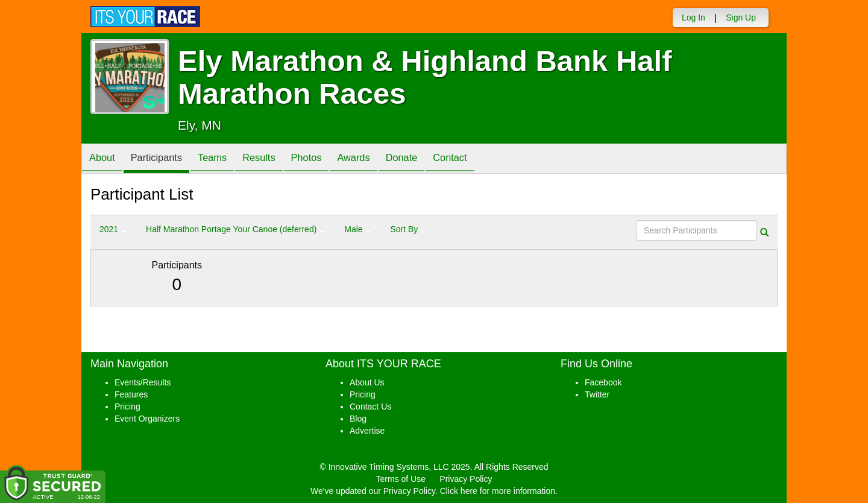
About (104, 160)
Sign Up (741, 17)
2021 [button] (113, 229)
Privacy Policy (466, 479)
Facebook (603, 382)
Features (131, 394)
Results (275, 160)
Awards (379, 160)
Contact (484, 160)
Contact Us (370, 407)
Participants (163, 160)
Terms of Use (401, 479)
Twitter (597, 394)
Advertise (367, 431)
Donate (431, 160)
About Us (367, 382)
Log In (693, 17)
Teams (224, 160)
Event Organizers (147, 419)
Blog (358, 419)
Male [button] (357, 229)
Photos (327, 160)
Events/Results (143, 382)
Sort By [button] (408, 229)
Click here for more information (498, 491)
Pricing (127, 407)
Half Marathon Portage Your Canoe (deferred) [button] (235, 229)
